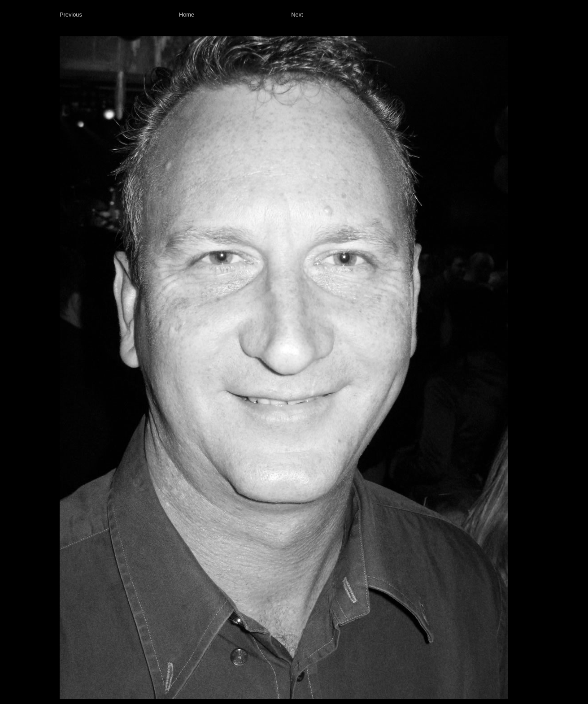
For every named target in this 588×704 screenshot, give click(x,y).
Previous (71, 15)
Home (187, 15)
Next (297, 15)
